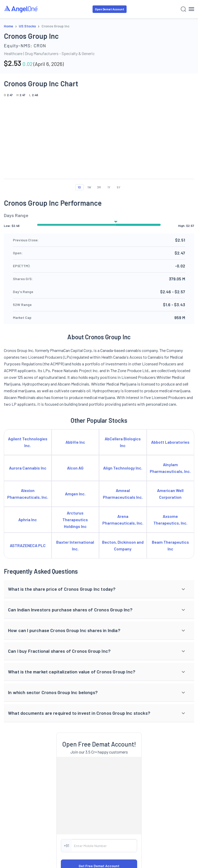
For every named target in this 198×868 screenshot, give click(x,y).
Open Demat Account (110, 9)
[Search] (183, 9)
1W (89, 187)
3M (99, 187)
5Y (119, 187)
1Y (109, 187)
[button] (99, 589)
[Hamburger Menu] (191, 9)
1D (79, 187)
